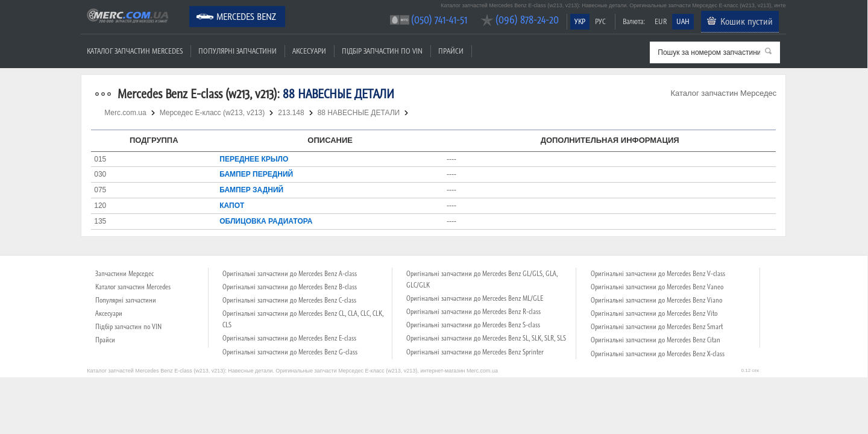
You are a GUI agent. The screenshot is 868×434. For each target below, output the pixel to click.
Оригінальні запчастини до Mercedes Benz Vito (654, 313)
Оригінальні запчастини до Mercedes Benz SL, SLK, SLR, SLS (486, 338)
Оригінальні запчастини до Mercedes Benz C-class (289, 300)
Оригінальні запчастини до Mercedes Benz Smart (657, 327)
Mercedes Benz (246, 16)
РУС (600, 21)
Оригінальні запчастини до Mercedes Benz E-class (289, 338)
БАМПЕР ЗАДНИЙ (251, 190)
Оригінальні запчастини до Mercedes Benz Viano (656, 300)
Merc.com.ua (83, 8)
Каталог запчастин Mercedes (135, 51)
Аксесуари (309, 51)
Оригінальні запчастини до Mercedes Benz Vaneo (657, 287)
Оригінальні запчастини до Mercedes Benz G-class (290, 352)
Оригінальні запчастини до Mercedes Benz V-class (658, 274)
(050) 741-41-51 (439, 20)
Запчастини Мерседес (124, 274)
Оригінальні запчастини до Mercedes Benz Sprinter (475, 352)
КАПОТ (232, 206)
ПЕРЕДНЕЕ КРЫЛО (254, 159)
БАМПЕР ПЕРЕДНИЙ (256, 174)
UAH (683, 21)
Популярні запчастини (237, 51)
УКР (580, 21)
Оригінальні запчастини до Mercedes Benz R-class (473, 312)
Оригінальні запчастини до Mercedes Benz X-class (658, 354)
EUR (661, 21)
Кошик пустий (747, 21)
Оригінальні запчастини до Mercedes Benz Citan (656, 340)
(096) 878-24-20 (527, 20)
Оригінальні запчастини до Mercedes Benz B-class (290, 287)
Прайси (451, 51)
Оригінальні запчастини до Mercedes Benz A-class (290, 274)
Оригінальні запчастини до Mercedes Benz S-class (473, 325)
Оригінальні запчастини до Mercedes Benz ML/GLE (475, 298)
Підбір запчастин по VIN (382, 51)
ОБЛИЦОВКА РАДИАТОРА (266, 221)
